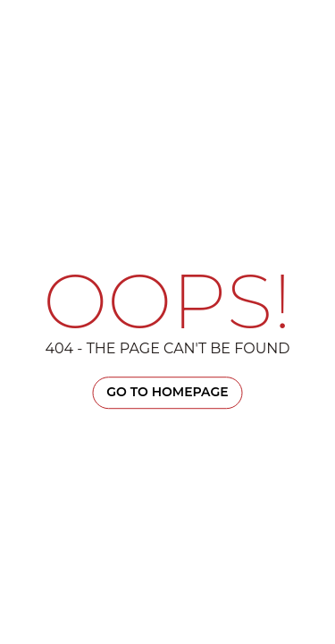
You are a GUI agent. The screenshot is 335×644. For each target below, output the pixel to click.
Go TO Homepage (167, 392)
